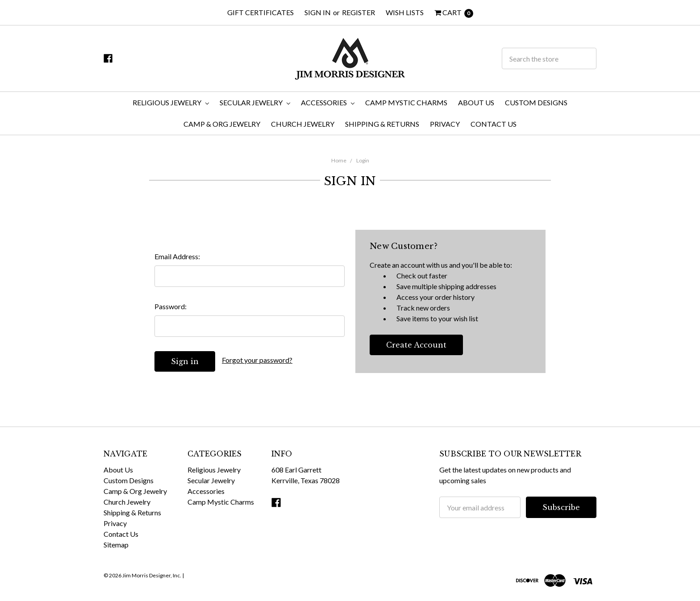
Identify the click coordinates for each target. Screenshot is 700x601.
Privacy (445, 124)
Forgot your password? (257, 360)
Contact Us (494, 124)
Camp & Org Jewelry (222, 124)
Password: (171, 306)
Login (363, 160)
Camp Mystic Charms (406, 102)
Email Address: (177, 256)
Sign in (318, 12)
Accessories (328, 102)
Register (358, 12)
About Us (476, 102)
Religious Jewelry (171, 102)
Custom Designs (536, 102)
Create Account (416, 345)
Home (339, 160)
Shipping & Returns (382, 124)
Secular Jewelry (255, 102)
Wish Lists (405, 12)
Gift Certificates (260, 12)
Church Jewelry (303, 124)
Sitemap (116, 545)
